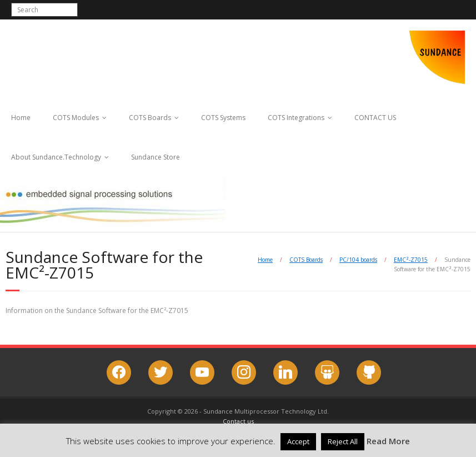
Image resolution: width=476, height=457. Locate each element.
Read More (388, 441)
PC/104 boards (358, 260)
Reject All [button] (343, 441)
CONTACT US (375, 118)
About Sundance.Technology (56, 157)
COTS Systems (223, 118)
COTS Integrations (296, 118)
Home (21, 118)
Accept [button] (298, 441)
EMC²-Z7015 (411, 260)
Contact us (238, 421)
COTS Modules (76, 118)
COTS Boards (150, 118)
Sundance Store (156, 157)
